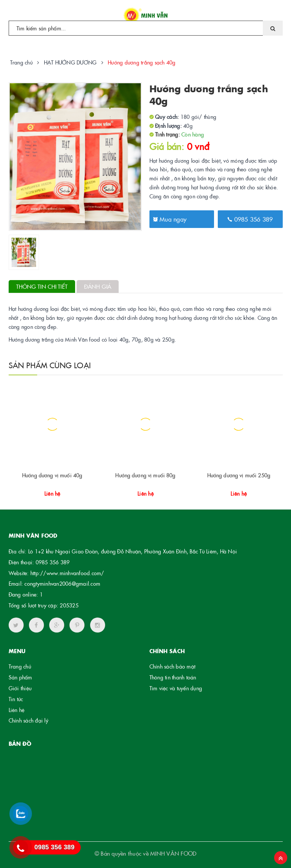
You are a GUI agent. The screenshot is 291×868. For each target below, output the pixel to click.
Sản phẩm (20, 677)
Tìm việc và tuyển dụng (176, 688)
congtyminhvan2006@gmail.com (62, 583)
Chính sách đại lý (29, 720)
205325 (69, 605)
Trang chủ (20, 666)
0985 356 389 (250, 219)
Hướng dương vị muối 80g (145, 475)
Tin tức (16, 699)
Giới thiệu (20, 688)
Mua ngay (170, 219)
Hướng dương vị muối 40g (52, 475)
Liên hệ (17, 710)
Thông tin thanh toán (173, 677)
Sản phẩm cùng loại (50, 365)
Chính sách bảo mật (173, 666)
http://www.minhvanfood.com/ (67, 573)
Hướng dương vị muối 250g (239, 475)
